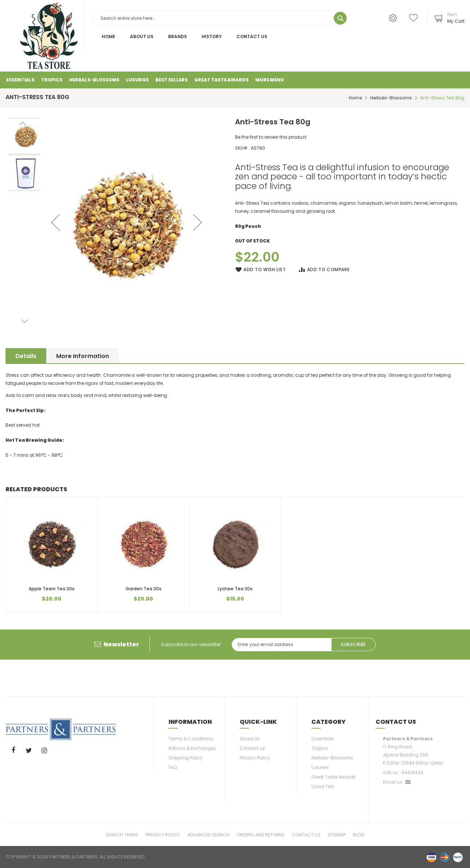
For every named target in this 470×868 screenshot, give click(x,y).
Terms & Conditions (191, 739)
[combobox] (220, 18)
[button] (198, 222)
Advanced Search (208, 834)
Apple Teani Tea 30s (52, 589)
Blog (359, 834)
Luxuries (320, 767)
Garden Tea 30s (144, 589)
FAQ (173, 767)
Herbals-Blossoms (391, 98)
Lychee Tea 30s (235, 589)
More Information (85, 356)
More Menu (270, 80)
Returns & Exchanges (192, 748)
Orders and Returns (261, 834)
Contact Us (252, 37)
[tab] (26, 356)
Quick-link (258, 722)
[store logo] (49, 36)
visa (431, 857)
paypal (458, 857)
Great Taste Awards (334, 777)
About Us (142, 37)
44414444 (412, 772)
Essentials (323, 739)
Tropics (320, 748)
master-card (445, 857)
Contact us (252, 748)
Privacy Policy (255, 758)
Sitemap (337, 834)
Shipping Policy (186, 758)
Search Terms (122, 834)
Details (26, 356)
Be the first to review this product (271, 137)
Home (109, 37)
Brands (178, 37)
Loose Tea (323, 786)
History (212, 37)
